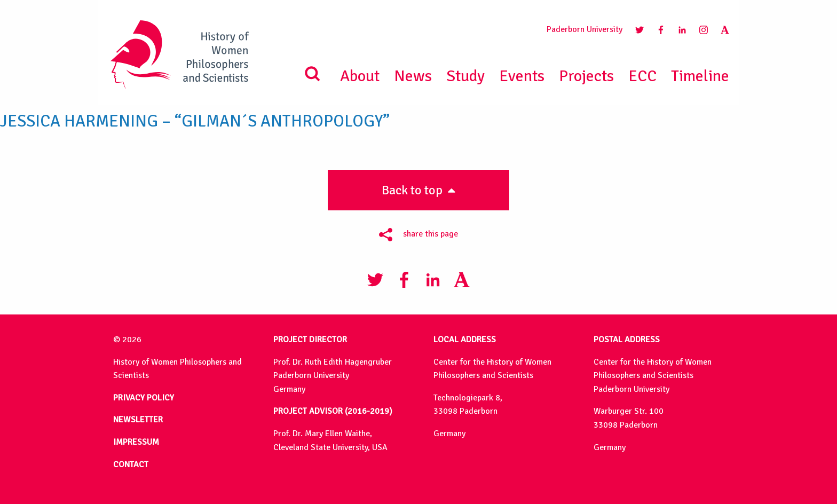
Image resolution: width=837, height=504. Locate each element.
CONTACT (131, 464)
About (360, 76)
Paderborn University (585, 29)
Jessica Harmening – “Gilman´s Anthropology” (195, 121)
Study (465, 76)
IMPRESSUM (136, 442)
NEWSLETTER (138, 420)
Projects (586, 76)
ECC (642, 76)
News (413, 76)
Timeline (700, 76)
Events (522, 76)
